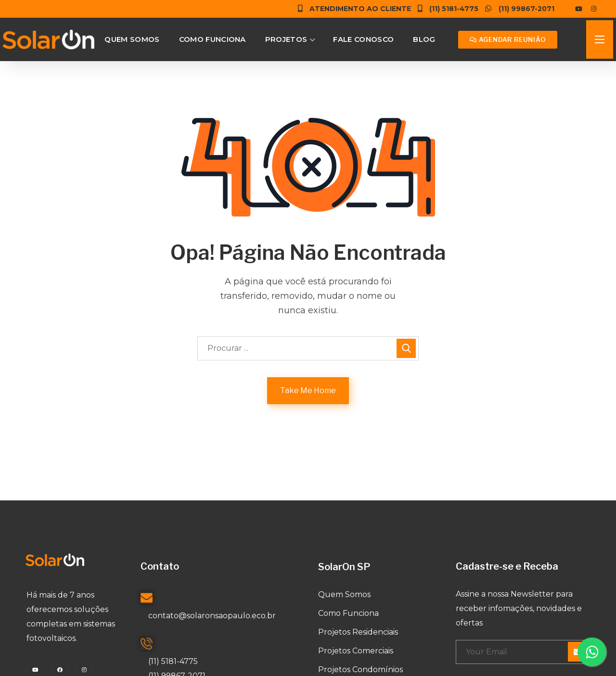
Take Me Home (308, 390)
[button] (508, 40)
